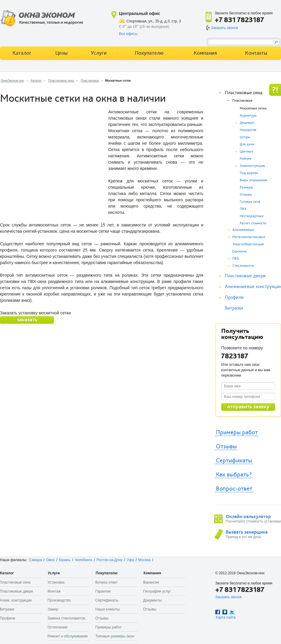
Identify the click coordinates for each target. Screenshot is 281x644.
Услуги (99, 53)
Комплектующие (252, 166)
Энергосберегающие (248, 244)
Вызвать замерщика (247, 532)
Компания (205, 53)
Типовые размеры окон (115, 636)
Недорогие (248, 130)
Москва (144, 560)
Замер (53, 609)
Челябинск (84, 560)
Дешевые (247, 123)
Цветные (246, 152)
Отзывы (246, 195)
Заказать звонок (225, 28)
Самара (35, 560)
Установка (56, 582)
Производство (59, 600)
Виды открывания (253, 180)
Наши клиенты (108, 609)
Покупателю (149, 53)
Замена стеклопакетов (66, 618)
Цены (61, 53)
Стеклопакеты (243, 266)
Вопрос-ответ (234, 489)
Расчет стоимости (253, 223)
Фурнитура (248, 116)
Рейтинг (246, 159)
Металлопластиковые (249, 237)
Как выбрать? (234, 475)
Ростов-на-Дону (110, 560)
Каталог (36, 81)
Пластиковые (90, 81)
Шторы (245, 137)
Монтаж (54, 591)
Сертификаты (234, 461)
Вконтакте (225, 612)
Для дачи (247, 144)
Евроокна (239, 251)
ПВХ (243, 209)
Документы (152, 600)
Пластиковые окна (61, 81)
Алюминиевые (243, 230)
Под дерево (249, 173)
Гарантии (103, 591)
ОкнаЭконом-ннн (12, 81)
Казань (65, 560)
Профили (234, 297)
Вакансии (151, 582)
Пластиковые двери (245, 276)
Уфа (130, 560)
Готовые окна (250, 202)
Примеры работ (237, 433)
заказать (27, 320)
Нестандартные (252, 216)
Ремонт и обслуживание (68, 636)
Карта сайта (226, 617)
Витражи (234, 308)
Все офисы (128, 34)
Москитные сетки (253, 108)
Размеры (246, 187)
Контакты (256, 53)
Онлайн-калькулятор (248, 517)
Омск (50, 560)
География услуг (157, 591)
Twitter (232, 612)
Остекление (57, 627)
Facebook (218, 612)
